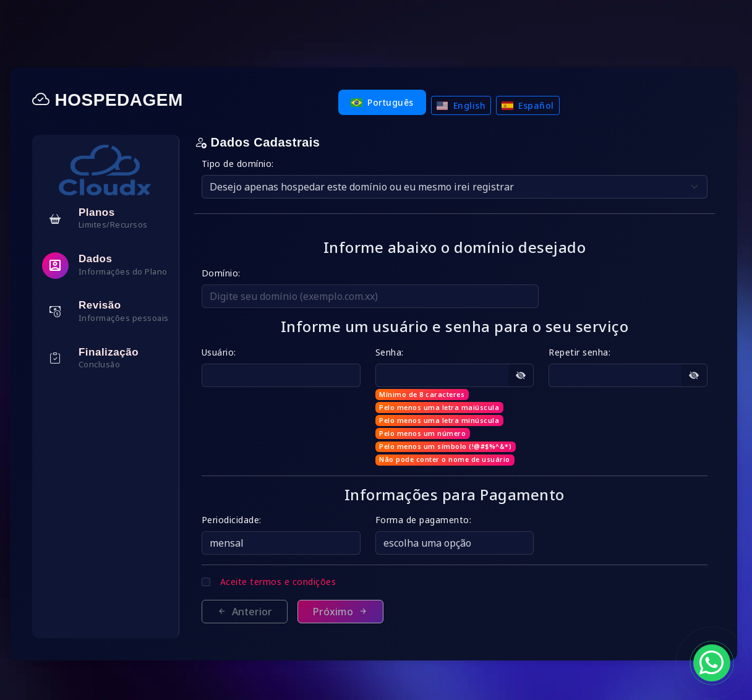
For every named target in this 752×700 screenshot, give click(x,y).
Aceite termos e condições (289, 582)
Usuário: (230, 352)
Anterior (256, 612)
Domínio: (232, 273)
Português (388, 102)
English (467, 105)
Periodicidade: (243, 520)
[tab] (117, 219)
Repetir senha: (583, 352)
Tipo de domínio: (249, 164)
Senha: (397, 352)
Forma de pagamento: (431, 520)
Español (533, 105)
